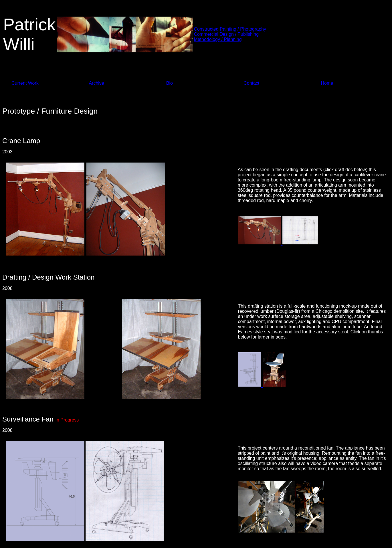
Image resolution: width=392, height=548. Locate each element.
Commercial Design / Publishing (226, 34)
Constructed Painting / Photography (230, 29)
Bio (170, 83)
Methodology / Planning (218, 39)
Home (327, 83)
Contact (251, 83)
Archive (96, 83)
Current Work (25, 83)
